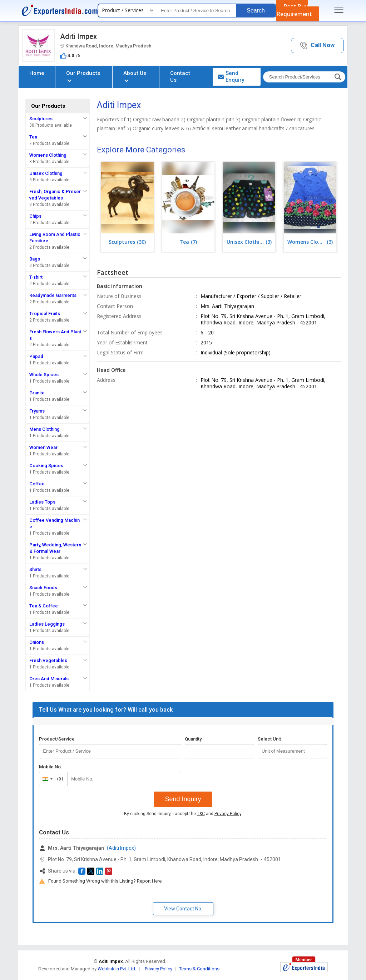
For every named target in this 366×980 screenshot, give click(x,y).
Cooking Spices (46, 466)
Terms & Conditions (199, 969)
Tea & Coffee (44, 606)
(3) (249, 242)
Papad (36, 356)
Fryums (37, 411)
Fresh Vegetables (48, 660)
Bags (35, 259)
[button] (317, 46)
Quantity (193, 739)
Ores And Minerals (49, 679)
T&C (201, 814)
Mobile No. (51, 767)
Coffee (37, 484)
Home (37, 73)
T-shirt (36, 277)
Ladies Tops (42, 502)
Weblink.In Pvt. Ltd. (117, 969)
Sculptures (41, 119)
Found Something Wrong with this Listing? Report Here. (105, 881)
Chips (35, 216)
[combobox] (52, 779)
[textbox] (197, 11)
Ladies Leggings (47, 624)
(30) (127, 242)
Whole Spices (44, 375)
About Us (135, 76)
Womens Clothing (48, 155)
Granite (37, 393)
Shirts (35, 569)
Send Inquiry (183, 799)
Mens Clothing (44, 429)
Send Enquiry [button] (231, 77)
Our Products (83, 76)
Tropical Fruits (45, 314)
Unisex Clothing (46, 173)
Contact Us (180, 77)
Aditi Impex (78, 36)
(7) (188, 242)
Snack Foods (43, 588)
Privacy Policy (228, 814)
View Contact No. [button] (183, 909)
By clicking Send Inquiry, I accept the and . (183, 814)
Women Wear (43, 447)
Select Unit (269, 739)
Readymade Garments (53, 295)
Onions (37, 642)
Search (256, 11)
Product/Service (57, 739)
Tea (33, 137)
